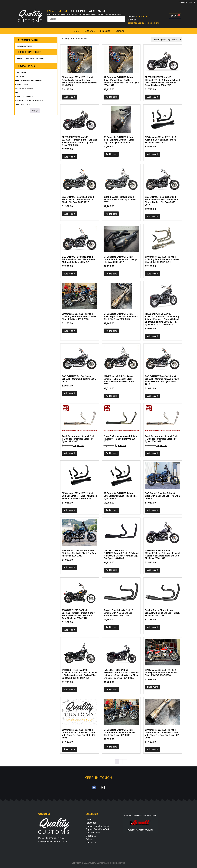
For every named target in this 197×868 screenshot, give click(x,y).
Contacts (120, 31)
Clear (35, 111)
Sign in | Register (187, 2)
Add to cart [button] (70, 97)
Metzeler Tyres (93, 833)
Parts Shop (89, 31)
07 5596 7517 (143, 17)
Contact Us (91, 843)
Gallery (89, 839)
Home (76, 31)
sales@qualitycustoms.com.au (143, 23)
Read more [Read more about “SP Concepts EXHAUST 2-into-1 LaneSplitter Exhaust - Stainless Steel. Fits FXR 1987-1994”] (153, 687)
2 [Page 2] (121, 762)
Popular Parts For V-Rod (97, 829)
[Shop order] (166, 40)
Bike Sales (105, 31)
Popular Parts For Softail (98, 826)
